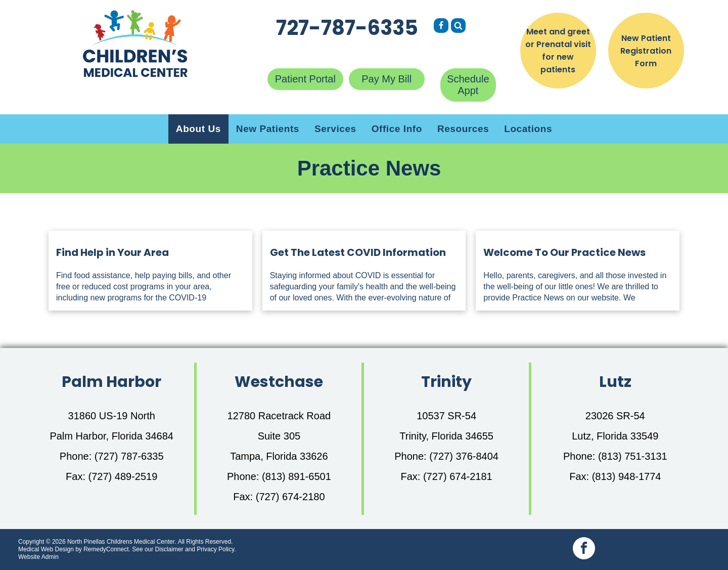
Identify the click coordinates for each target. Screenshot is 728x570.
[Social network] (441, 27)
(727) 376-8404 (464, 456)
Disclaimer (169, 549)
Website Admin (38, 557)
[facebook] (584, 550)
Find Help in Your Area (112, 252)
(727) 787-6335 (129, 456)
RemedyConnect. (107, 549)
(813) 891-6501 (297, 476)
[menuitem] (198, 129)
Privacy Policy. (216, 549)
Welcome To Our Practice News (564, 252)
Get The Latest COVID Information (358, 252)
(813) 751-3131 (633, 456)
